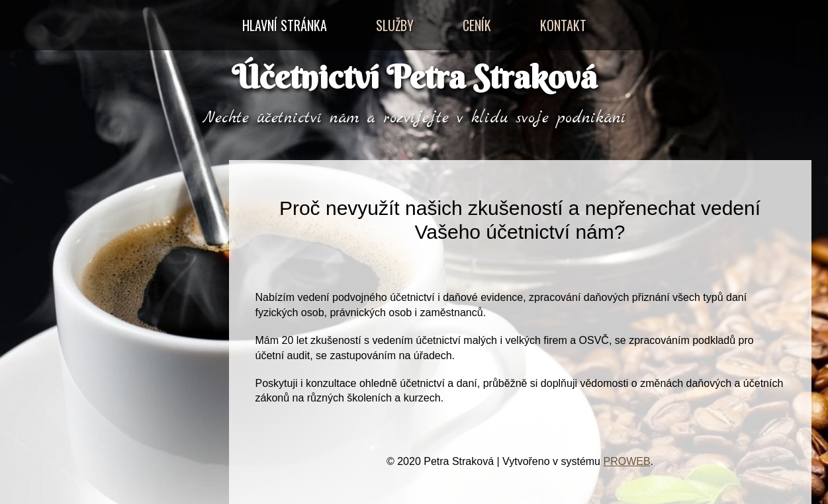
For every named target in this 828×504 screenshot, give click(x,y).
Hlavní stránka (285, 25)
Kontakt (563, 25)
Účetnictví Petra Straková (414, 77)
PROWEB (626, 461)
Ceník (477, 25)
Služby (395, 25)
